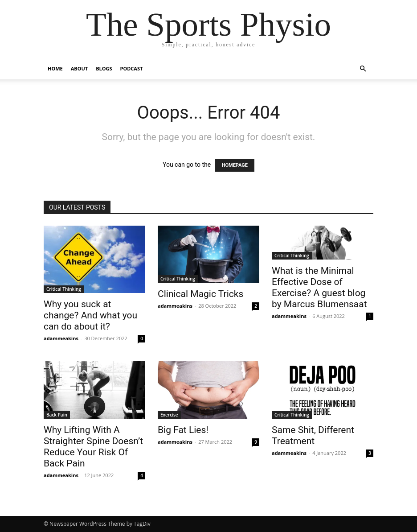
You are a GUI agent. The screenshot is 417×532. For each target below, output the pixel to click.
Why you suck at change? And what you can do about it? (90, 315)
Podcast (132, 68)
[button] (363, 69)
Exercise (169, 415)
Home (55, 68)
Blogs (104, 68)
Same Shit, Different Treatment (313, 435)
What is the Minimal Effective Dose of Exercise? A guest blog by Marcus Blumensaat (319, 287)
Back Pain (57, 415)
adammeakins (61, 338)
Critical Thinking (64, 289)
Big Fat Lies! (183, 430)
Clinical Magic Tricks (200, 294)
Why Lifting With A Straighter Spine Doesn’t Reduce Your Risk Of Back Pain (93, 447)
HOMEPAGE (235, 165)
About (79, 68)
